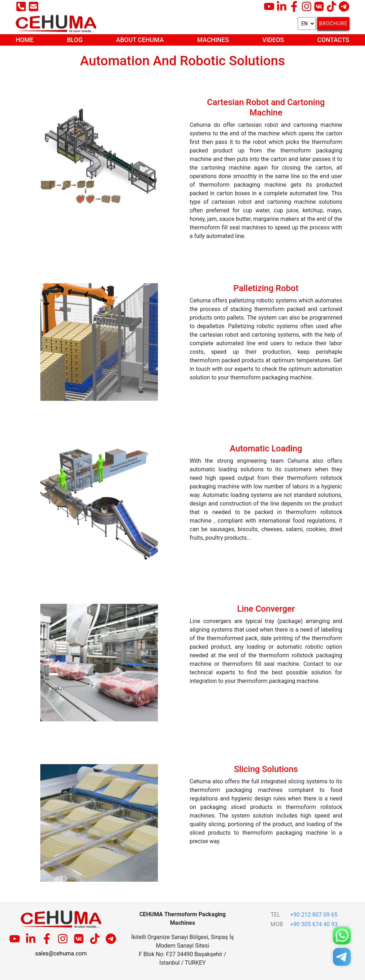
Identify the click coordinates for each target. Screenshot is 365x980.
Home (25, 40)
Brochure (333, 24)
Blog (75, 40)
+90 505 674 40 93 (314, 924)
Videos (273, 40)
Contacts (333, 40)
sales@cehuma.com (61, 953)
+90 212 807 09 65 (314, 915)
